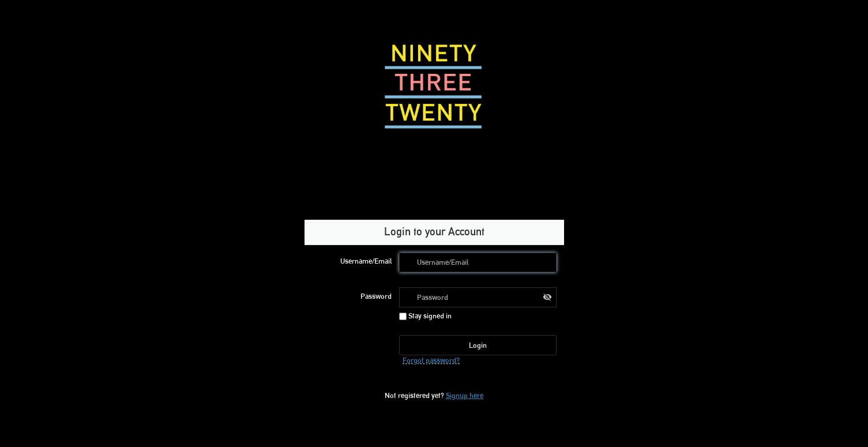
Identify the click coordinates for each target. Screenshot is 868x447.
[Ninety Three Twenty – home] (434, 87)
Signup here (465, 395)
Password (376, 296)
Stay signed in (425, 315)
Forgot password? (431, 360)
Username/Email (366, 261)
